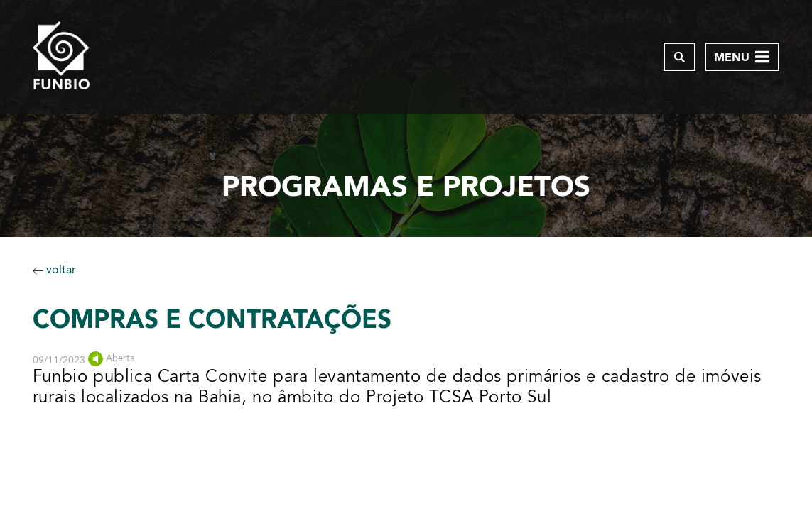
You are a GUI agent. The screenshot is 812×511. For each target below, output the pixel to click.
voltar (54, 269)
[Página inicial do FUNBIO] (61, 57)
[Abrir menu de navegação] (742, 57)
